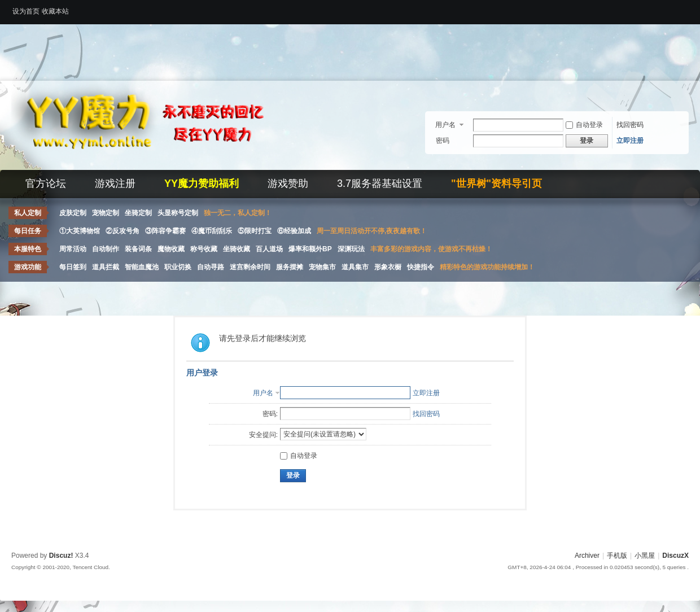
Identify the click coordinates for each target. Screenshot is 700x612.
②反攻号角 (123, 231)
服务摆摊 (290, 267)
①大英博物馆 (80, 231)
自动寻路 (211, 267)
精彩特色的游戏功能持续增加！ (487, 267)
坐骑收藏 (237, 249)
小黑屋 (645, 556)
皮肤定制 (73, 213)
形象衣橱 (388, 267)
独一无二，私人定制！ (238, 213)
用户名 (445, 125)
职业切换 (178, 267)
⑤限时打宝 (255, 231)
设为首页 (26, 11)
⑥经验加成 (294, 231)
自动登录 (584, 125)
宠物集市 (322, 267)
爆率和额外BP (310, 249)
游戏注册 (115, 183)
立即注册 (630, 141)
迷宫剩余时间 (250, 267)
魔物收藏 (171, 249)
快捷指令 (421, 267)
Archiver (587, 556)
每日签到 (73, 267)
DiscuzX (675, 556)
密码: (270, 414)
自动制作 (106, 249)
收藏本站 (55, 11)
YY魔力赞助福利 (202, 183)
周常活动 (73, 249)
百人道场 (269, 249)
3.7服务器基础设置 (380, 183)
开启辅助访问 (686, 8)
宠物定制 (106, 213)
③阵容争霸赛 (165, 231)
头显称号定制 (178, 213)
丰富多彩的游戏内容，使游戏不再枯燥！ (431, 249)
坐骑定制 (138, 213)
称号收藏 (204, 249)
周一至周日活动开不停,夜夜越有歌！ (372, 231)
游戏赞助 (288, 183)
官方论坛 (46, 183)
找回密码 (630, 125)
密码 (443, 141)
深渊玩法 (351, 249)
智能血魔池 (142, 267)
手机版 (617, 556)
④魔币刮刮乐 (212, 231)
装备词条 (138, 249)
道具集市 (355, 267)
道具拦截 (106, 267)
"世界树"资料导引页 (496, 183)
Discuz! (61, 556)
